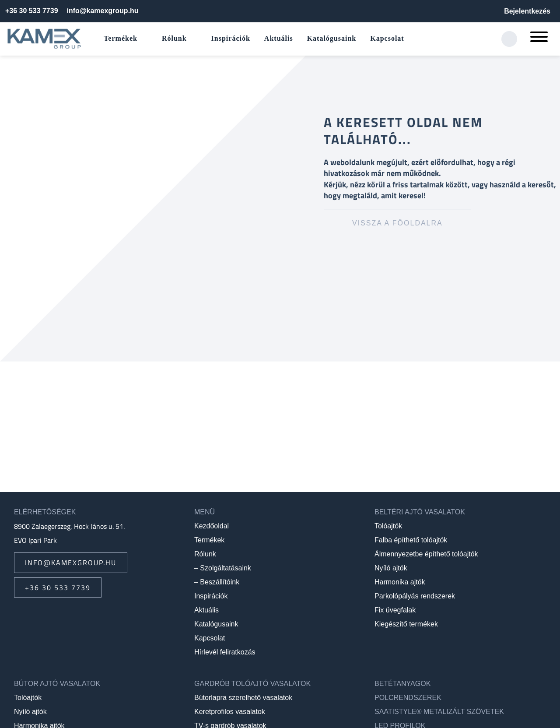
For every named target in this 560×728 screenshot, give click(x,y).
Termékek (121, 38)
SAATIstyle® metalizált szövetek (439, 712)
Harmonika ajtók (400, 582)
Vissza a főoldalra (397, 223)
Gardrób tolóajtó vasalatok (252, 684)
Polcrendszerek (408, 698)
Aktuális (279, 38)
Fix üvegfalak (395, 610)
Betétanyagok (402, 684)
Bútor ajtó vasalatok (57, 684)
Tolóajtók (388, 526)
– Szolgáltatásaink (223, 568)
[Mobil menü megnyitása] (539, 39)
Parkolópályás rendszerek (415, 596)
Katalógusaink (332, 38)
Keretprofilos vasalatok (230, 712)
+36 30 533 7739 (32, 11)
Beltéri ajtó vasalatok (420, 512)
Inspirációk (231, 38)
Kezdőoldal (212, 526)
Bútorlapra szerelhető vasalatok (243, 698)
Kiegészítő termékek (406, 624)
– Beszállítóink (217, 582)
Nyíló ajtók (391, 568)
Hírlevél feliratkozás (225, 652)
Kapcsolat (387, 38)
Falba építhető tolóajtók (411, 540)
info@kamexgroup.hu (103, 11)
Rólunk (174, 38)
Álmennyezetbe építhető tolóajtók (426, 554)
